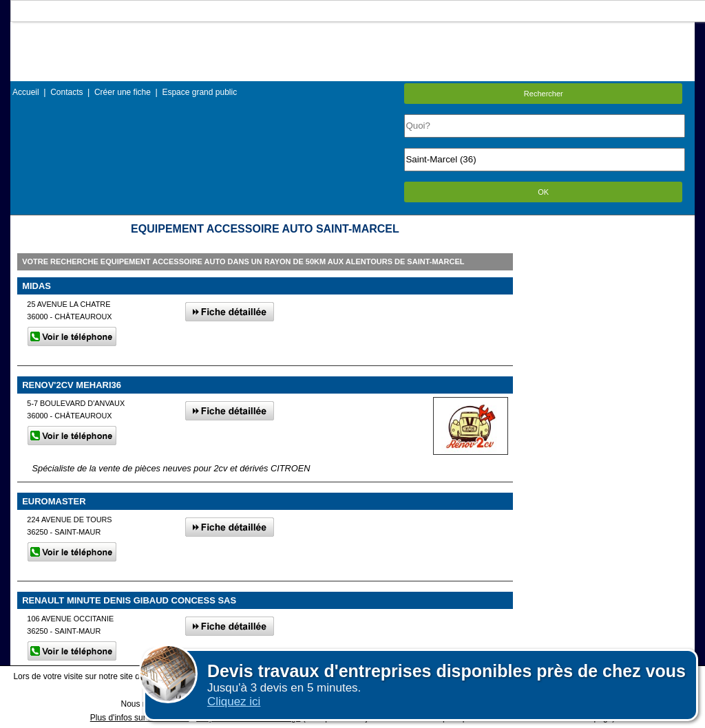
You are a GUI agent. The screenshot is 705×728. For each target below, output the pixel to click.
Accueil (26, 92)
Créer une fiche (123, 92)
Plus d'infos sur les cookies (140, 718)
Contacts (66, 92)
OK (543, 192)
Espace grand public (199, 92)
